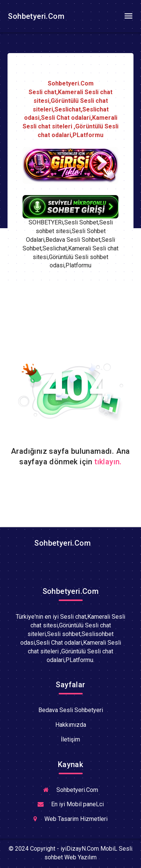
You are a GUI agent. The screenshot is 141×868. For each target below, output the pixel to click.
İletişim (70, 739)
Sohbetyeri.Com (35, 16)
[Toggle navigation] (128, 16)
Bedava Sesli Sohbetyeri (71, 710)
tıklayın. (108, 462)
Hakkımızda (71, 725)
